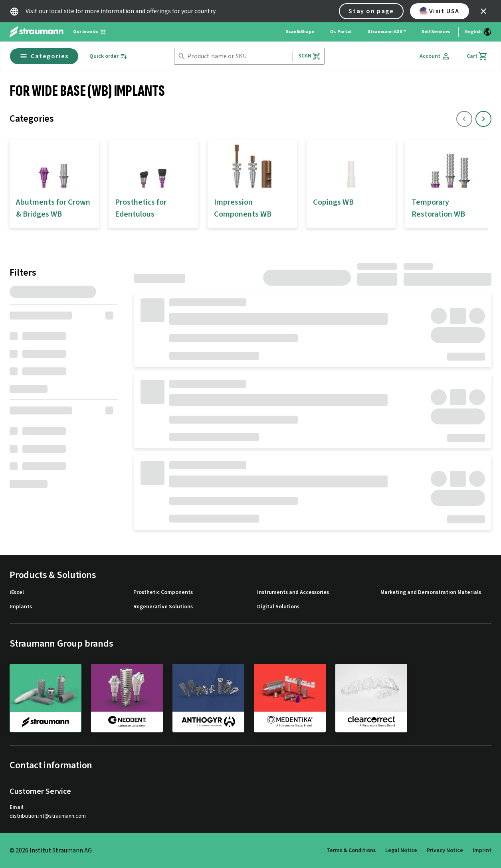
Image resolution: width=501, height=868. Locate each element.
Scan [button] (309, 56)
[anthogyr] (208, 698)
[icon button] (483, 11)
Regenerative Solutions (163, 607)
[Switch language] (478, 32)
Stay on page (371, 11)
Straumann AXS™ (387, 32)
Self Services (436, 32)
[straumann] (46, 698)
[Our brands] (90, 32)
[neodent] (127, 698)
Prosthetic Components (163, 593)
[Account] (435, 56)
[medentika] (290, 698)
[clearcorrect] (371, 698)
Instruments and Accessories (293, 593)
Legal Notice (401, 850)
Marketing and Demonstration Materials (431, 593)
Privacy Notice (445, 850)
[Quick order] (109, 56)
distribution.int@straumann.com (48, 816)
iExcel (17, 593)
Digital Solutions (278, 607)
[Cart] (477, 56)
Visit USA (440, 11)
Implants (21, 607)
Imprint (482, 850)
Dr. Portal (341, 32)
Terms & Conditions (351, 850)
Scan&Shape (300, 32)
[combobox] (238, 56)
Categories (44, 56)
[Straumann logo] (37, 32)
